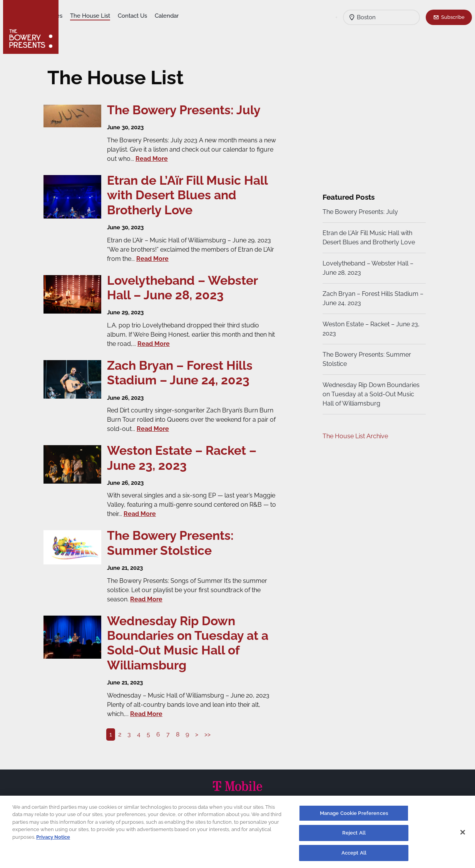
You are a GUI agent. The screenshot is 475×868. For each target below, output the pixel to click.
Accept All (354, 856)
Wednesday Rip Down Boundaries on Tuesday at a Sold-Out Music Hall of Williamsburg (370, 394)
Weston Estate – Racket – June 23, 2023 (370, 329)
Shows (75, 16)
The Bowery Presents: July (359, 212)
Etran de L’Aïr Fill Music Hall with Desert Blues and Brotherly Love (368, 238)
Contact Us (193, 16)
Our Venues (107, 16)
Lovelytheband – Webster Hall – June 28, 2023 (367, 268)
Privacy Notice (53, 840)
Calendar (227, 16)
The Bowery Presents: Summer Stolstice (366, 359)
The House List (151, 16)
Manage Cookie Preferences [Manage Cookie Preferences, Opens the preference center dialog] (354, 817)
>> (210, 734)
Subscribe (453, 17)
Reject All (354, 836)
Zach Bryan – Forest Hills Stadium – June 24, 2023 (369, 298)
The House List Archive (354, 436)
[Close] (463, 835)
